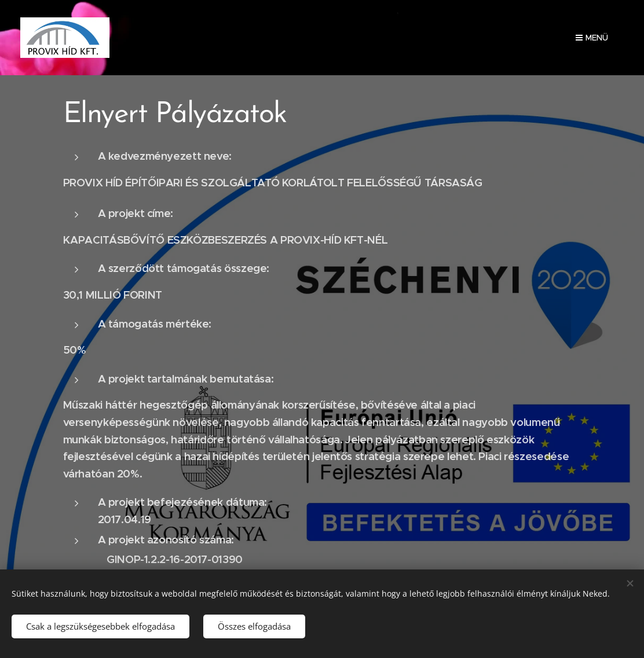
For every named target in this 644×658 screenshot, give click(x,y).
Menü (592, 38)
